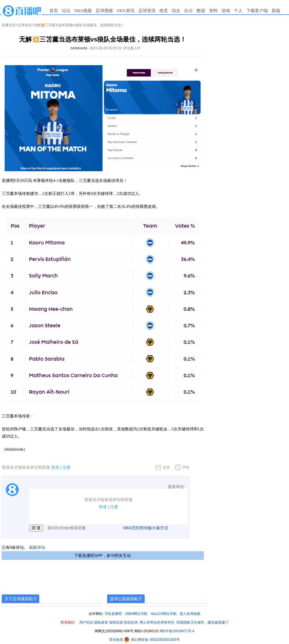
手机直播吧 (113, 614)
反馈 (166, 467)
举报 (186, 467)
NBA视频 (83, 11)
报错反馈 (116, 622)
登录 (55, 467)
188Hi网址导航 (136, 614)
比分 (189, 11)
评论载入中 (132, 48)
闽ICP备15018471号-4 (177, 631)
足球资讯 (147, 11)
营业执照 (116, 640)
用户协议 (86, 622)
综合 (176, 11)
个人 (238, 11)
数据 (201, 11)
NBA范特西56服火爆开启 (146, 528)
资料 (213, 11)
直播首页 (9, 25)
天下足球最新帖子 (21, 599)
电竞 (164, 11)
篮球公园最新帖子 (126, 599)
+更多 (97, 599)
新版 (276, 11)
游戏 (226, 11)
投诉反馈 (131, 622)
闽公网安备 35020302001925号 (152, 640)
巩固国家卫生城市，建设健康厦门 (202, 622)
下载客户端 (257, 11)
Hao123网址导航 (164, 614)
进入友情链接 (190, 614)
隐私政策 (101, 622)
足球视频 (104, 11)
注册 (66, 467)
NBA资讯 (126, 11)
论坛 (66, 11)
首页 (54, 11)
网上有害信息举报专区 (157, 622)
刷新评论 (37, 547)
